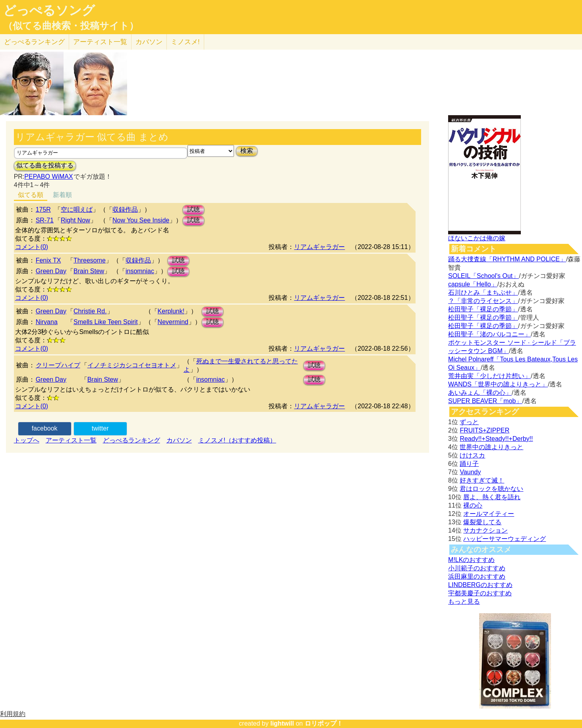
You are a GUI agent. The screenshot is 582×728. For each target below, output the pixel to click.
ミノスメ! (185, 42)
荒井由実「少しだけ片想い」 (489, 376)
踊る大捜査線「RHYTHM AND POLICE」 (507, 259)
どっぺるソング (49, 10)
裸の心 (473, 505)
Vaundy (470, 472)
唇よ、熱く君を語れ (492, 497)
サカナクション (485, 530)
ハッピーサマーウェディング (505, 539)
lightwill (282, 723)
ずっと (469, 422)
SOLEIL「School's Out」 (483, 276)
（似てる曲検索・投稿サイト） (71, 26)
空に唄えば (77, 210)
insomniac (140, 271)
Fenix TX (48, 260)
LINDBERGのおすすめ (480, 585)
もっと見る (464, 602)
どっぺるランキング (131, 440)
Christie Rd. (90, 311)
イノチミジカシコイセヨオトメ (132, 365)
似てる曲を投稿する (45, 165)
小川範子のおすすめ (477, 568)
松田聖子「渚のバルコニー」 (489, 334)
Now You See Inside (141, 220)
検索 (247, 151)
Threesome (90, 260)
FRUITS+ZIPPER (484, 430)
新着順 (62, 195)
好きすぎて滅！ (482, 480)
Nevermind (173, 322)
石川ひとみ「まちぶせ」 (483, 293)
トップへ (27, 440)
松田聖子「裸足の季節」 (483, 309)
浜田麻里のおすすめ (477, 576)
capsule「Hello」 (473, 284)
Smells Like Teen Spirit (106, 322)
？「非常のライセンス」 (483, 301)
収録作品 (125, 210)
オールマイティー (489, 514)
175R (43, 210)
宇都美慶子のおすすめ (480, 593)
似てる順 (31, 195)
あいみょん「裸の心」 (480, 393)
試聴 (193, 210)
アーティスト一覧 (71, 440)
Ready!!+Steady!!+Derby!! (496, 439)
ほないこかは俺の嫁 (477, 238)
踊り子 (469, 464)
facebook (45, 428)
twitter (100, 428)
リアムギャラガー (319, 247)
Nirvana (47, 322)
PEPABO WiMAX (48, 177)
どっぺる (34, 42)
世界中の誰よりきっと (491, 447)
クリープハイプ (58, 365)
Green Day (51, 271)
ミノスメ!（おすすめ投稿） (237, 440)
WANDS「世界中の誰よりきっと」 (498, 384)
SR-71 (45, 220)
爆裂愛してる (482, 522)
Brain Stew (89, 271)
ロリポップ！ (324, 723)
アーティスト (100, 42)
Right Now (75, 220)
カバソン (149, 42)
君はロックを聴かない (491, 489)
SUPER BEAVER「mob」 (485, 401)
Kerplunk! (171, 311)
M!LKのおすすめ (471, 560)
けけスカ (472, 455)
